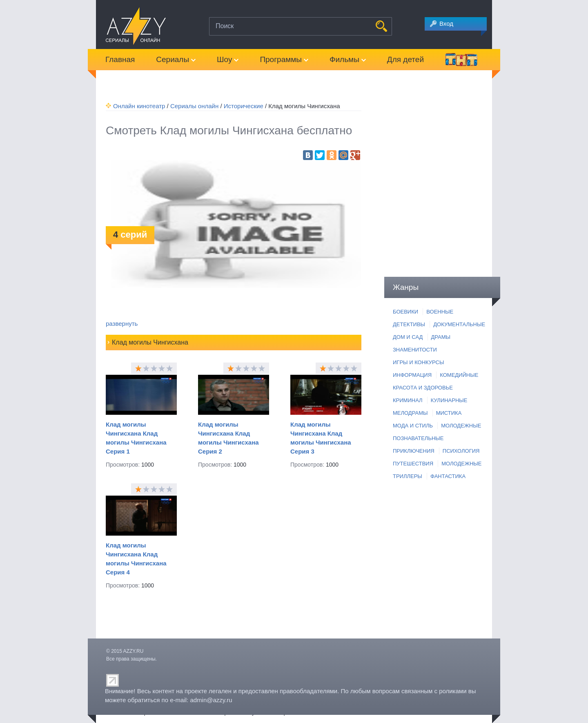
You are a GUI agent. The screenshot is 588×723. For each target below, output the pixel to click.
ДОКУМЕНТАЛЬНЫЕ (459, 324)
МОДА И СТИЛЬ (413, 426)
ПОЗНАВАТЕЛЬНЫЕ (418, 438)
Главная (120, 59)
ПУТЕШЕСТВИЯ (413, 464)
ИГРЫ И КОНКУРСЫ (418, 362)
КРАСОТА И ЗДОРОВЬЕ (423, 388)
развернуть (122, 324)
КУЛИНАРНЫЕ (449, 400)
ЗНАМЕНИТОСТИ (415, 350)
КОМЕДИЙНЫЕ (459, 375)
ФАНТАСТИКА (448, 476)
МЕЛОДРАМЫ (410, 413)
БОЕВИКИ (405, 312)
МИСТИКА (449, 413)
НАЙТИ (381, 26)
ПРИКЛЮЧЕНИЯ (414, 451)
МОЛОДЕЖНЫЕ (461, 426)
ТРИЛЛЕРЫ (408, 476)
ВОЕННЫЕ (440, 312)
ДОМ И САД (408, 337)
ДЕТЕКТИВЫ (409, 324)
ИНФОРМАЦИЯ (412, 375)
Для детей (405, 59)
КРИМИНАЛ (408, 400)
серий (130, 235)
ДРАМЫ (441, 337)
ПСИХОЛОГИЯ (461, 451)
